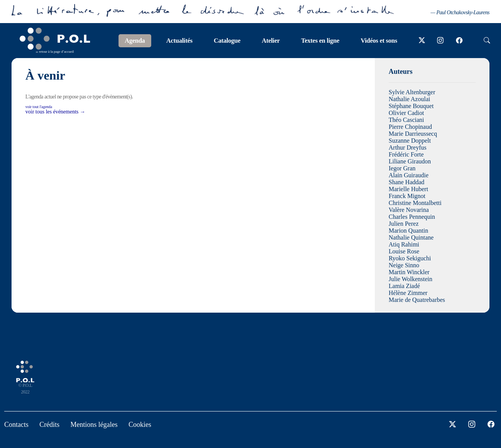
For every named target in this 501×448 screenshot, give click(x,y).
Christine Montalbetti (415, 203)
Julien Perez (404, 224)
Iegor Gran (402, 168)
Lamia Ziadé (404, 286)
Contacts (16, 425)
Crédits (50, 425)
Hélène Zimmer (408, 293)
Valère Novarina (409, 210)
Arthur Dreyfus (407, 147)
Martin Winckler (409, 272)
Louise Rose (404, 251)
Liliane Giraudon (410, 161)
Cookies (140, 425)
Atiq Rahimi (404, 244)
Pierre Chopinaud (410, 127)
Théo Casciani (406, 120)
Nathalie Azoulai (409, 99)
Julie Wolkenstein (411, 279)
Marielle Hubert (408, 189)
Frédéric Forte (406, 154)
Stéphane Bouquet (411, 106)
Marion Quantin (408, 231)
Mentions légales (94, 425)
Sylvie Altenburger (412, 92)
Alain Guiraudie (409, 175)
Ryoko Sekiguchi (410, 258)
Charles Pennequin (412, 217)
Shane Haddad (407, 182)
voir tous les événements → (55, 112)
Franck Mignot (407, 196)
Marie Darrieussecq (413, 134)
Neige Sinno (404, 265)
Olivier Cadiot (406, 113)
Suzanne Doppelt (410, 141)
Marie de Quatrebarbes (417, 300)
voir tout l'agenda (39, 107)
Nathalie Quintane (411, 237)
